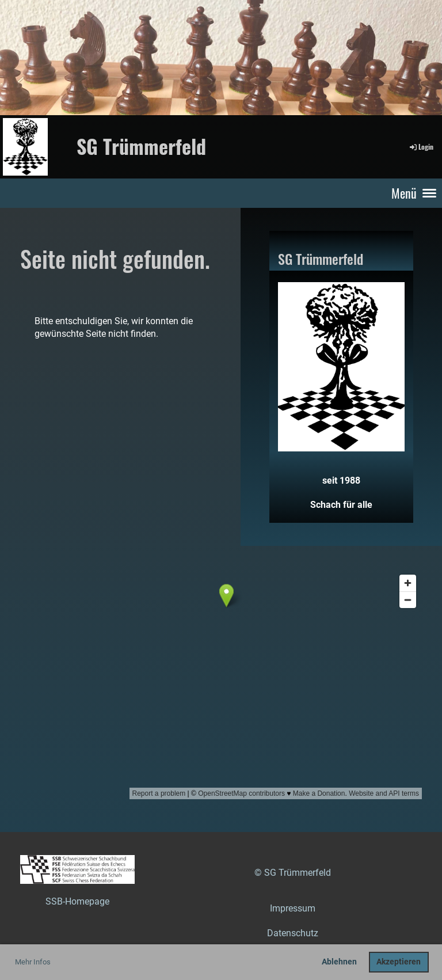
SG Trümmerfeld (141, 146)
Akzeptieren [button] (399, 962)
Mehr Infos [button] (33, 962)
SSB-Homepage (77, 901)
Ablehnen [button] (339, 962)
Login (421, 147)
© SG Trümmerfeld (293, 873)
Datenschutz (293, 933)
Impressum (293, 908)
